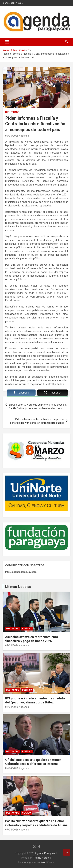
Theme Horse (41, 858)
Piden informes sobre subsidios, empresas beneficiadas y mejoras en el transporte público (37, 421)
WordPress (47, 862)
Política (27, 629)
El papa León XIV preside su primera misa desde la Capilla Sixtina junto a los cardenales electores (38, 407)
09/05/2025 (12, 136)
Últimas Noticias (18, 587)
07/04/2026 (12, 646)
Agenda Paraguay (45, 853)
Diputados (12, 112)
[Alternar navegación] (7, 42)
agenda (25, 136)
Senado (26, 813)
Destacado (13, 629)
